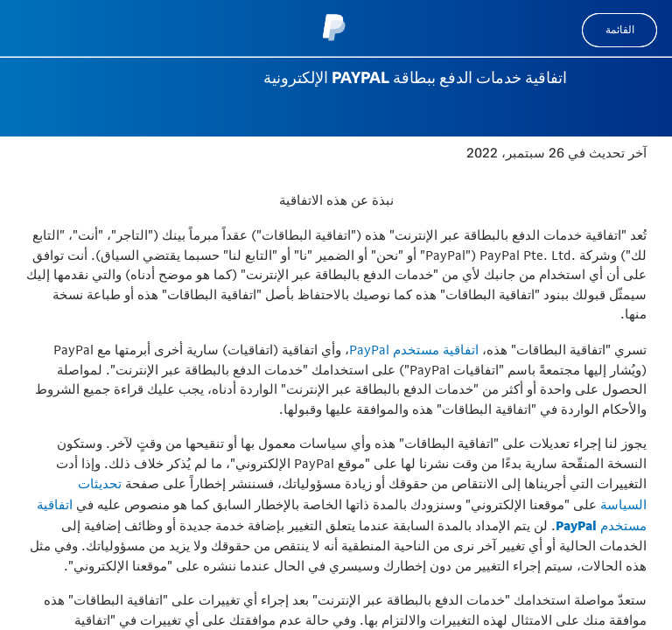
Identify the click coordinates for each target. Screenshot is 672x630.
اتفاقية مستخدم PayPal (414, 350)
